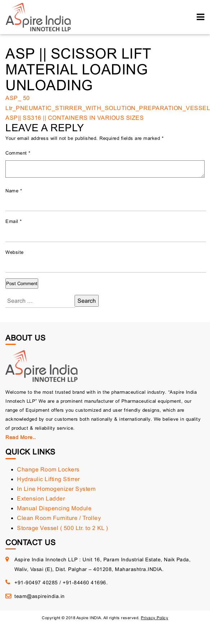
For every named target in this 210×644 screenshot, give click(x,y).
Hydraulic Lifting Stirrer (48, 479)
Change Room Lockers (48, 469)
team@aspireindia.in (40, 596)
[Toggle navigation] (200, 17)
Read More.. (21, 437)
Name (14, 191)
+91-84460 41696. (85, 583)
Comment (18, 153)
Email (14, 221)
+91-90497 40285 (36, 583)
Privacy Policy (155, 618)
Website (15, 252)
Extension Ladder (41, 499)
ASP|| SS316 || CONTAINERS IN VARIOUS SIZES (75, 118)
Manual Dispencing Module (54, 508)
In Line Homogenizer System (56, 489)
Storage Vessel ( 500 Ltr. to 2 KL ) (62, 528)
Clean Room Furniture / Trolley (59, 518)
